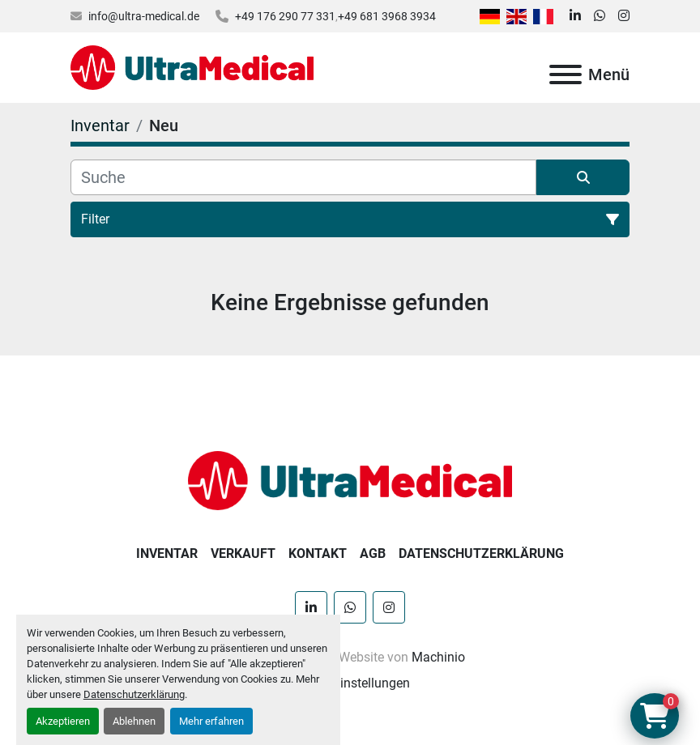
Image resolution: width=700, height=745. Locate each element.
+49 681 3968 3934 (387, 16)
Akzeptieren (63, 721)
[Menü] (566, 74)
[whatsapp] (600, 16)
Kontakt (318, 553)
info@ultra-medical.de (144, 16)
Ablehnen (134, 721)
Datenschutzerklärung (134, 694)
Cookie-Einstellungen (350, 683)
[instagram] (624, 16)
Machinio (438, 657)
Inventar (167, 553)
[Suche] (303, 177)
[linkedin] (575, 16)
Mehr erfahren (211, 721)
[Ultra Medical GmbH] (350, 480)
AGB (373, 553)
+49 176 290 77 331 (285, 16)
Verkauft (243, 553)
